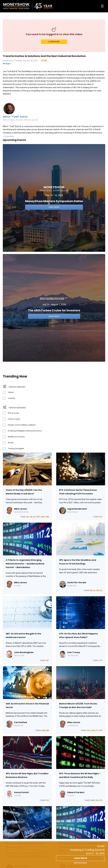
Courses (11, 398)
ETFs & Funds (13, 413)
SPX (101, 591)
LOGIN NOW (54, 42)
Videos (11, 392)
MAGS (93, 800)
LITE (101, 661)
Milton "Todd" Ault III (15, 117)
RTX (101, 517)
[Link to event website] (54, 198)
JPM (97, 591)
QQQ (97, 800)
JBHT (38, 517)
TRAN (47, 517)
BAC (91, 591)
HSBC (44, 731)
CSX (34, 517)
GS (94, 591)
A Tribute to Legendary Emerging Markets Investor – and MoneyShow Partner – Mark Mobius (25, 564)
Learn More (80, 858)
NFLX (89, 731)
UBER (43, 517)
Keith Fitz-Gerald (77, 583)
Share (7, 64)
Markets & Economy (16, 437)
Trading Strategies (16, 448)
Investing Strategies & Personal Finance (25, 431)
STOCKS (44, 61)
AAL (28, 517)
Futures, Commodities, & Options (22, 425)
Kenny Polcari (21, 792)
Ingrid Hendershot (77, 509)
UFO (97, 731)
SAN (48, 731)
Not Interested (80, 863)
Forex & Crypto (14, 419)
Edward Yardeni (76, 792)
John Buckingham (24, 652)
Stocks (11, 443)
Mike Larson (20, 509)
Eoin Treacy (74, 652)
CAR (31, 517)
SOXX (93, 731)
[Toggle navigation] (102, 6)
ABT (48, 661)
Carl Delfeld (20, 722)
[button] (8, 136)
